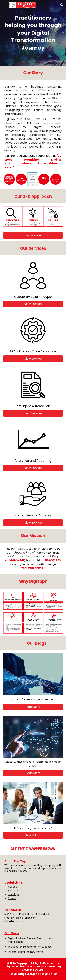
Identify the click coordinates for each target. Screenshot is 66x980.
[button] (4, 5)
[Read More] (33, 707)
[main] (33, 33)
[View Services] (33, 413)
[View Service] (33, 304)
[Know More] (33, 235)
